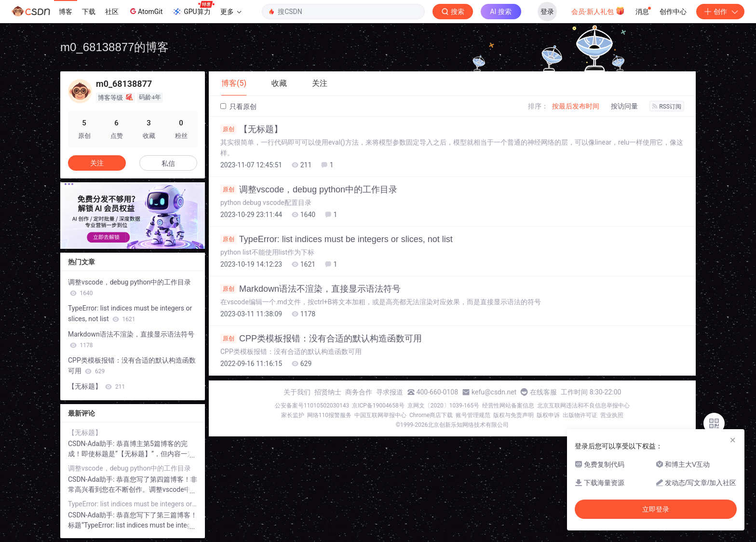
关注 (97, 163)
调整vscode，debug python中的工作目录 (309, 190)
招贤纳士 (328, 392)
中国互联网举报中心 (380, 415)
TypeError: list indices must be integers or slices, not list (337, 239)
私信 (168, 163)
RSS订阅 (667, 107)
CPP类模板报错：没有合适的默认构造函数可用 (321, 339)
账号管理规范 (473, 415)
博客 (66, 12)
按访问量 (624, 106)
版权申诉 (548, 415)
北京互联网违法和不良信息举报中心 (583, 406)
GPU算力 (193, 9)
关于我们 (297, 392)
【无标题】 (251, 129)
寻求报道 (390, 392)
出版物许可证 (580, 415)
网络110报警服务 (329, 415)
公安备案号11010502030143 (312, 406)
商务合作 (359, 392)
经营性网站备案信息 (508, 406)
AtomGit (145, 11)
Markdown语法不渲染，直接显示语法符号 (310, 289)
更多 (231, 12)
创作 (720, 12)
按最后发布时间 (576, 106)
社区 (112, 12)
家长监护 (293, 415)
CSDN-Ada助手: (92, 444)
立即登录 (656, 509)
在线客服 (543, 392)
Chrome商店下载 (431, 415)
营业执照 (612, 415)
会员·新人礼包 (598, 11)
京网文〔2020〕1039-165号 (444, 406)
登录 (547, 12)
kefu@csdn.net (494, 392)
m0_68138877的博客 (115, 47)
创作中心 (673, 12)
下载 (89, 12)
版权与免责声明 (513, 415)
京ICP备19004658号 (378, 406)
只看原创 (238, 107)
